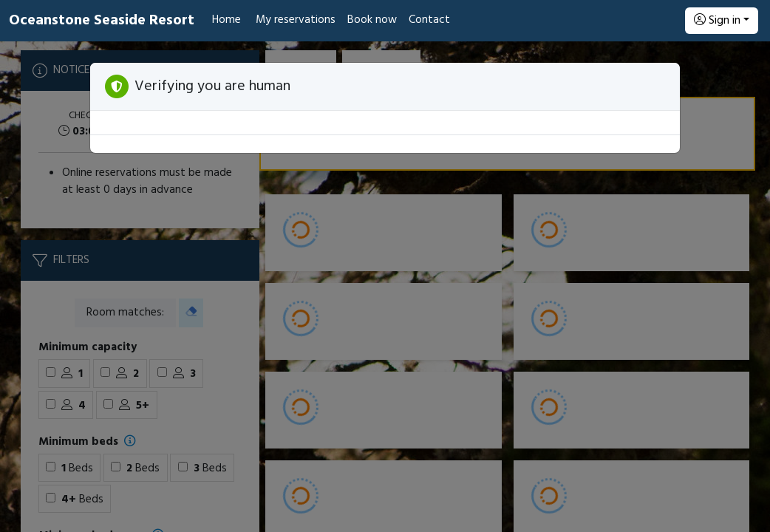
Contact (429, 20)
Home (226, 20)
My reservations (296, 20)
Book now (372, 20)
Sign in (717, 21)
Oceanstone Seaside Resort (102, 21)
